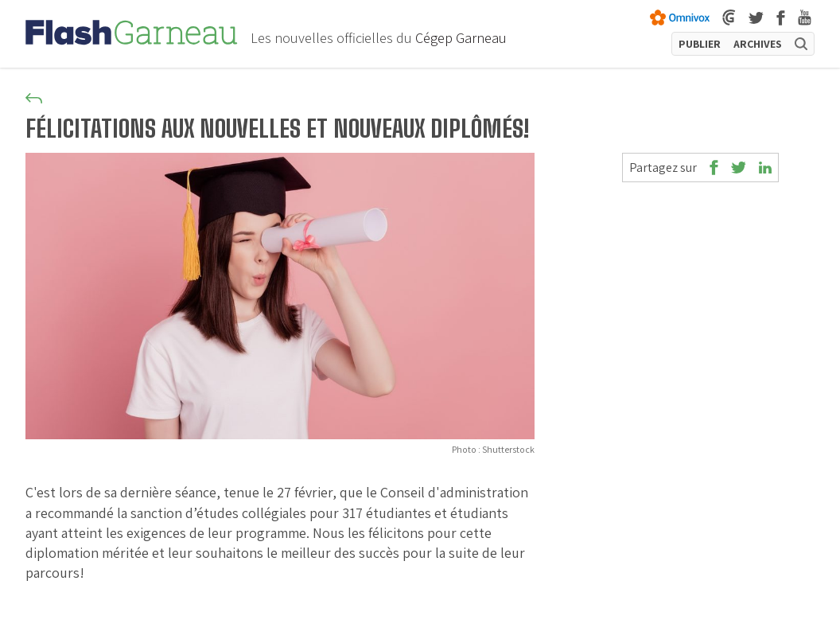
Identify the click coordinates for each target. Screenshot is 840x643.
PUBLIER (700, 44)
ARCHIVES (758, 44)
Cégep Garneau (461, 38)
